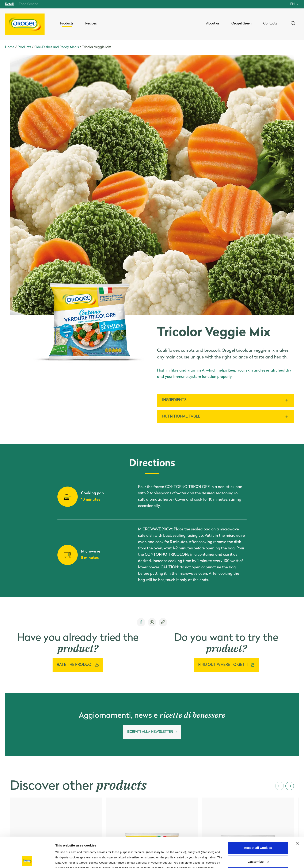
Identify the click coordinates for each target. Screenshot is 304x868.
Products (24, 47)
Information (64, 860)
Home (10, 47)
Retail (9, 4)
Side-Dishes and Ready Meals (57, 47)
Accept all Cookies (258, 817)
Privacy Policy (142, 843)
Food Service (28, 4)
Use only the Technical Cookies (258, 845)
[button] (280, 786)
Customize (258, 831)
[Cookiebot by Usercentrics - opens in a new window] (27, 860)
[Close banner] (297, 813)
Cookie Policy (168, 843)
